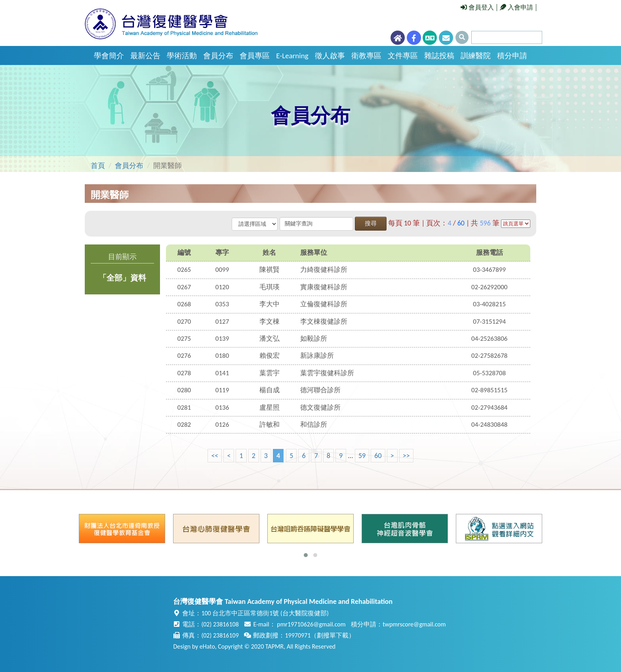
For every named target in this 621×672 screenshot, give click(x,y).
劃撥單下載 (333, 635)
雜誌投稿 (439, 56)
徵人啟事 (330, 56)
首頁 (98, 166)
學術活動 (182, 56)
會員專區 (255, 56)
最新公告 (145, 56)
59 (362, 456)
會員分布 (218, 56)
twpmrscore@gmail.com (414, 624)
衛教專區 (366, 56)
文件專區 (403, 56)
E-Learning (292, 56)
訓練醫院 (476, 56)
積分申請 (512, 56)
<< (215, 456)
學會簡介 (109, 56)
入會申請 (516, 7)
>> (406, 456)
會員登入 (477, 7)
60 (378, 456)
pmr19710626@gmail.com (311, 624)
